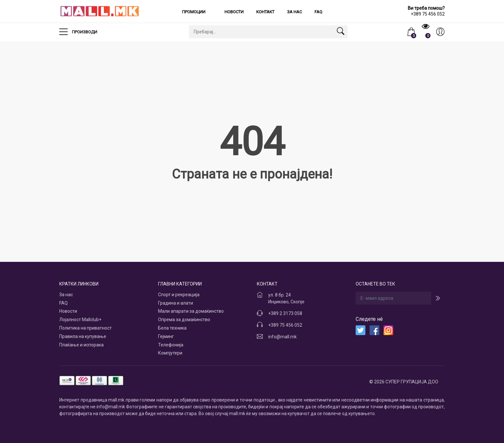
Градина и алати (176, 303)
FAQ (318, 12)
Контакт (265, 12)
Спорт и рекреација (179, 295)
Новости (234, 12)
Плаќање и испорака (81, 345)
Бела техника (172, 328)
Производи (78, 30)
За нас (294, 12)
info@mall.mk (282, 337)
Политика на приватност (86, 328)
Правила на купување (83, 336)
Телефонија (171, 345)
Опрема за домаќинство (184, 320)
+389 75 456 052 (285, 325)
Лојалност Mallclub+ (80, 320)
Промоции (194, 12)
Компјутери (170, 353)
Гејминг (166, 336)
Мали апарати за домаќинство (191, 311)
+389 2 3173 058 (285, 313)
